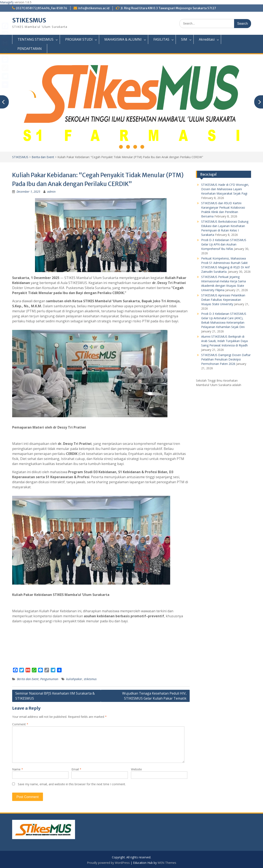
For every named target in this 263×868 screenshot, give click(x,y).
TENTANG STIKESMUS (36, 39)
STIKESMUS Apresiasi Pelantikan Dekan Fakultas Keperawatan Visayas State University (223, 300)
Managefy (7, 2)
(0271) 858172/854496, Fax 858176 (41, 8)
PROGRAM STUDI (79, 39)
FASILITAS (161, 39)
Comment (20, 724)
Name (18, 769)
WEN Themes (167, 863)
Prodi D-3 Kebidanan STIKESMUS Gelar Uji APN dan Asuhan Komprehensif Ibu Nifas (224, 244)
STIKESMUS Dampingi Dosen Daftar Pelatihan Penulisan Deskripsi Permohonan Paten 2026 (226, 359)
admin (51, 192)
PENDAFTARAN (30, 49)
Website (136, 769)
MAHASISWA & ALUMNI (123, 39)
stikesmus (90, 679)
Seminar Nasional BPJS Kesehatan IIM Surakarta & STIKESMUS (55, 696)
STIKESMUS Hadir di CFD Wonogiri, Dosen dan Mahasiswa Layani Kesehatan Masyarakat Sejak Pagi (225, 189)
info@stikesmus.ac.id (94, 8)
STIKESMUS (29, 20)
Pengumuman (49, 679)
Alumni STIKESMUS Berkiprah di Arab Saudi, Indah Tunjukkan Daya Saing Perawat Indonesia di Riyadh (224, 341)
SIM (184, 39)
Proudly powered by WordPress (108, 863)
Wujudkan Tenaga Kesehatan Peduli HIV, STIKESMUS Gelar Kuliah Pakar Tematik (154, 696)
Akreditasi (207, 39)
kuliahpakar (74, 679)
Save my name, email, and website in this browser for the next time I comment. (72, 784)
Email (76, 769)
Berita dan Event (43, 157)
